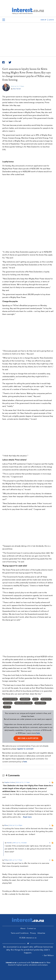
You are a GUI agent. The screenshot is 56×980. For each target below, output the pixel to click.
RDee (6, 825)
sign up (43, 20)
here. (25, 762)
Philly (6, 860)
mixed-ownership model (23, 703)
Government (25, 699)
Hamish (9, 843)
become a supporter (28, 738)
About (23, 928)
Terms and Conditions (20, 933)
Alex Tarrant (17, 89)
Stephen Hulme (9, 782)
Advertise (41, 933)
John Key (7, 707)
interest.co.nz (11, 963)
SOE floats (8, 703)
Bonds (35, 699)
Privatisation (46, 699)
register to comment (25, 749)
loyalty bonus (40, 703)
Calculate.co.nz (37, 963)
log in (51, 20)
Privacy (33, 933)
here (38, 733)
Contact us (31, 928)
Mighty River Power (10, 699)
